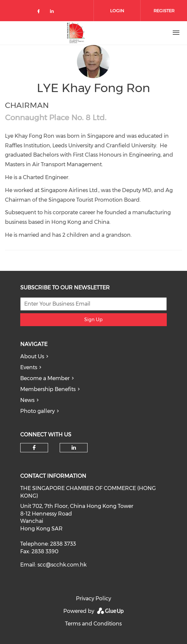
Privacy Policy (93, 598)
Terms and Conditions (93, 624)
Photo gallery (37, 411)
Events (29, 367)
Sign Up (93, 320)
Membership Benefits (48, 389)
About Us (32, 356)
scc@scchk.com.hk (62, 565)
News (27, 400)
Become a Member (45, 378)
